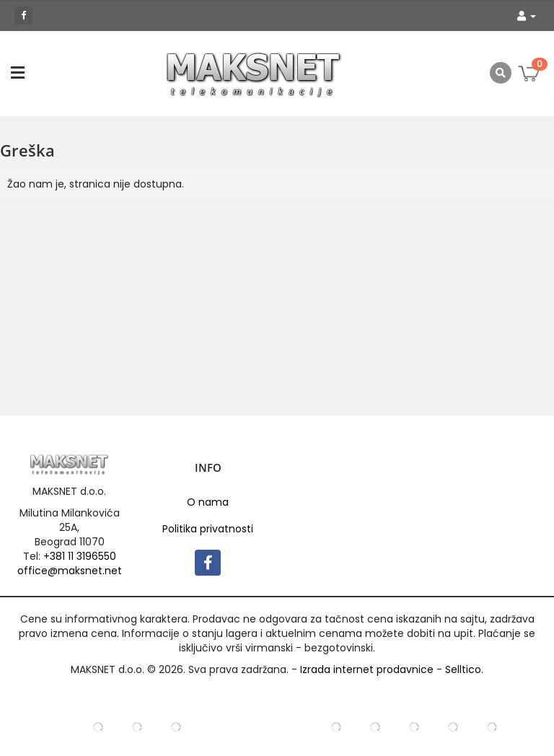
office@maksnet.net (70, 571)
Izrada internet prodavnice (367, 669)
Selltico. (464, 669)
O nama (208, 502)
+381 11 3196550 (80, 556)
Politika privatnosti (208, 529)
